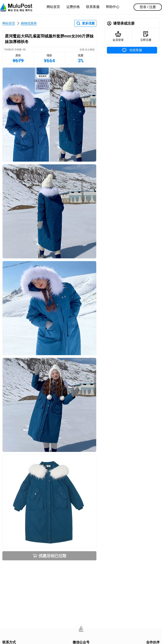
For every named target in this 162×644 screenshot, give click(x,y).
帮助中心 (113, 7)
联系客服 (93, 7)
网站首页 (53, 7)
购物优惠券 (29, 23)
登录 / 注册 (148, 7)
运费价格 (73, 7)
